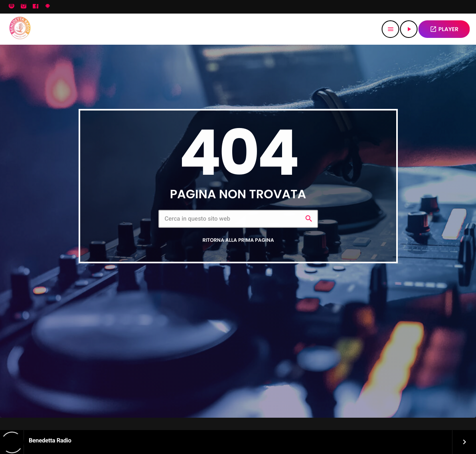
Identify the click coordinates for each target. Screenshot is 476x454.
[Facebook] (36, 7)
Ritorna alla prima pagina (238, 240)
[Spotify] (12, 7)
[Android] (47, 7)
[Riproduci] (409, 29)
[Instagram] (24, 7)
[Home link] (20, 29)
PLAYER (444, 29)
